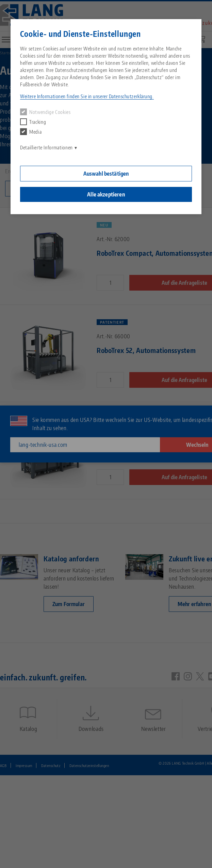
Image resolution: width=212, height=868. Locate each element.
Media (31, 132)
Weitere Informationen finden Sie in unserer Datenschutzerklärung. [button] (87, 96)
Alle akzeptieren (106, 194)
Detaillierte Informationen (46, 148)
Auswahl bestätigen (106, 174)
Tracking (33, 122)
